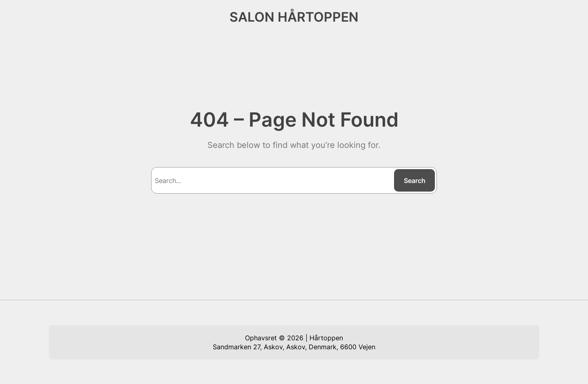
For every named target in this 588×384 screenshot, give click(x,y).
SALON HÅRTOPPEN (294, 17)
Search (415, 181)
